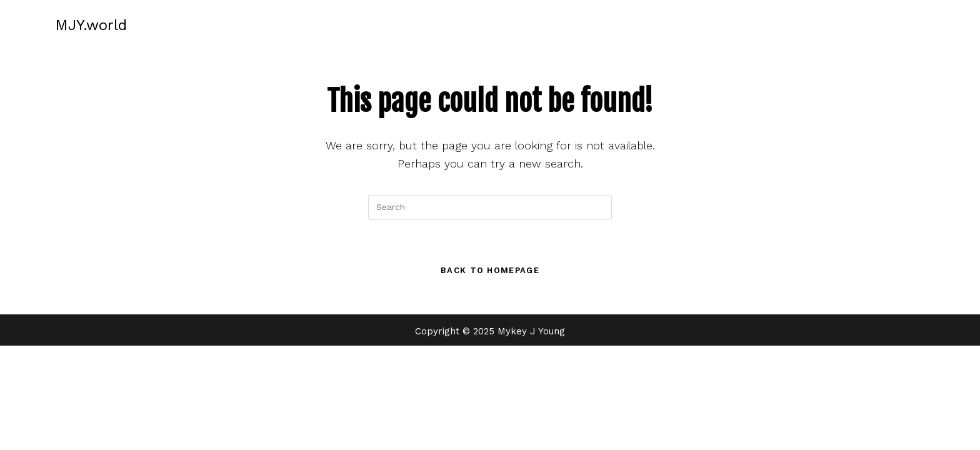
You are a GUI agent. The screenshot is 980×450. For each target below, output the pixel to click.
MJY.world (91, 25)
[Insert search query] (490, 207)
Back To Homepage (490, 270)
